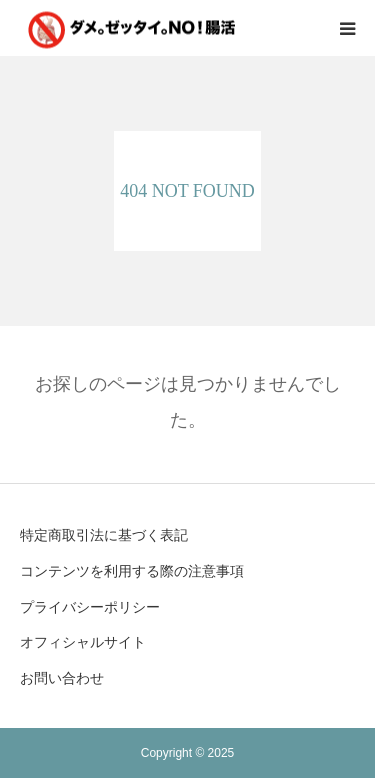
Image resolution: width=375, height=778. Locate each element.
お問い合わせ (62, 678)
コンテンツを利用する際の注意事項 (132, 571)
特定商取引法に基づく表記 (104, 535)
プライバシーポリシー (90, 607)
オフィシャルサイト (83, 642)
